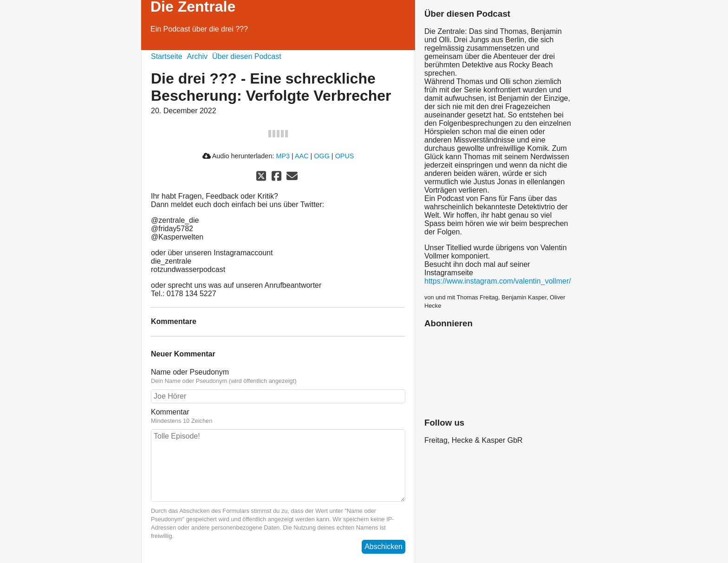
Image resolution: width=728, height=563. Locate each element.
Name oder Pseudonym (278, 376)
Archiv (197, 56)
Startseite (167, 56)
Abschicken (383, 547)
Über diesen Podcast (247, 56)
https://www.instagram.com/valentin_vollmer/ (498, 281)
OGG (322, 156)
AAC (302, 156)
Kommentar (278, 416)
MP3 (283, 156)
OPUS (345, 156)
